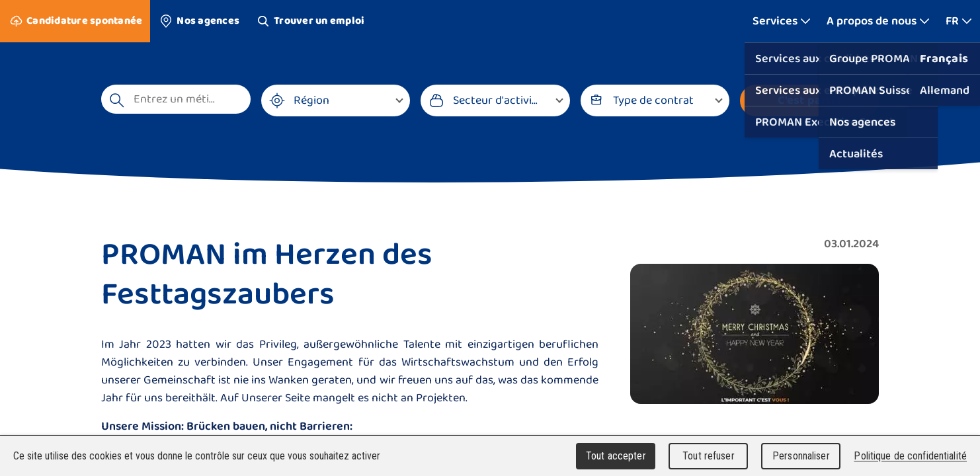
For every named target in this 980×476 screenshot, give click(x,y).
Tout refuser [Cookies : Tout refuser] (709, 456)
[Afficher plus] (782, 21)
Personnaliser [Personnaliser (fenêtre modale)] (801, 456)
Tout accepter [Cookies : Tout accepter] (616, 456)
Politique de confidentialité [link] (910, 456)
